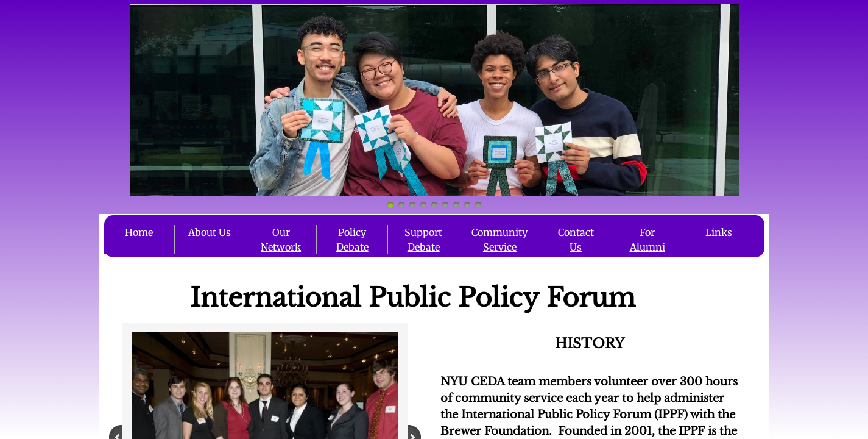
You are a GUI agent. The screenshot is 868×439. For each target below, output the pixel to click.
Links (719, 232)
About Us (210, 232)
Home (139, 232)
